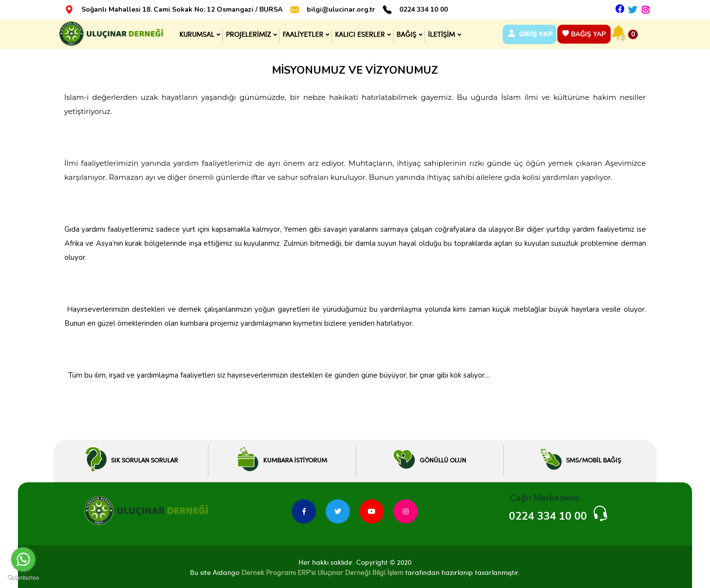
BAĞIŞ (405, 33)
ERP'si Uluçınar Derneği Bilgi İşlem (349, 571)
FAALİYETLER (301, 33)
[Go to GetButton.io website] (23, 578)
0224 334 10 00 (424, 10)
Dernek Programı (268, 571)
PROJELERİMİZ (247, 33)
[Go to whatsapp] (23, 559)
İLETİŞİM (440, 33)
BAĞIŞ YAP (586, 33)
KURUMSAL (195, 33)
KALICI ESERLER (358, 33)
